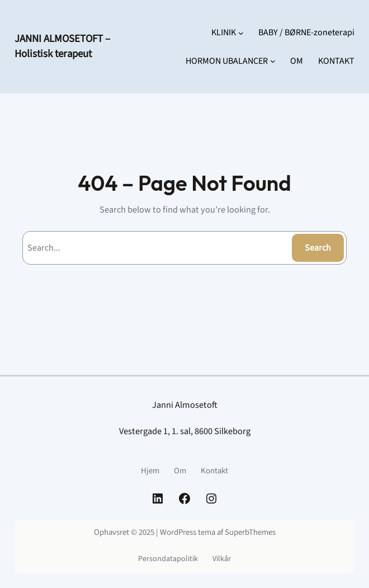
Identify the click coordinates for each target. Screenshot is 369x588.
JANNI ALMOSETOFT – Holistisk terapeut (62, 46)
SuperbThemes (250, 532)
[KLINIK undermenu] (241, 32)
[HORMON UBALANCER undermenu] (273, 61)
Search (318, 248)
